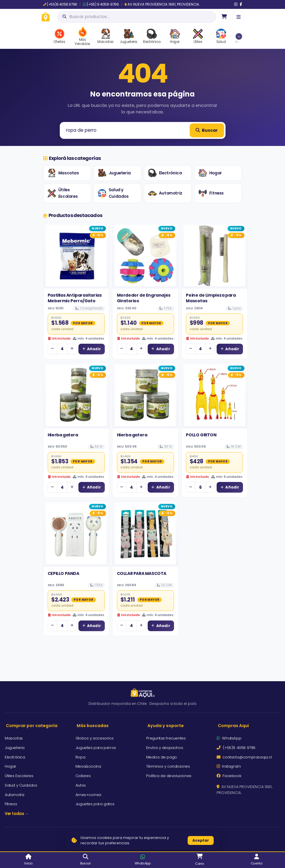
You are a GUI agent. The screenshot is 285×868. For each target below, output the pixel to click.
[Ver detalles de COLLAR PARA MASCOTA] (145, 534)
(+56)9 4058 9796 (60, 4)
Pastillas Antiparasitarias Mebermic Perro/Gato (75, 298)
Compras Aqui (233, 726)
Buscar (207, 130)
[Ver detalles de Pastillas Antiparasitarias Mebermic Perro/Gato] (76, 256)
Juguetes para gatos (95, 804)
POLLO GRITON (201, 435)
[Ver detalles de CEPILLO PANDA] (76, 534)
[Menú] (239, 17)
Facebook (229, 776)
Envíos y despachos (165, 748)
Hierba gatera (63, 435)
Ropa (80, 757)
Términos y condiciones (168, 766)
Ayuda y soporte (166, 726)
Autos (81, 785)
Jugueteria (114, 173)
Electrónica (165, 173)
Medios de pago (162, 757)
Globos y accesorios (94, 738)
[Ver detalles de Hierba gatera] (76, 396)
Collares (83, 776)
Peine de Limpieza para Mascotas (211, 298)
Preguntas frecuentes (166, 738)
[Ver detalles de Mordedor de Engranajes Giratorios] (145, 256)
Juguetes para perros (96, 748)
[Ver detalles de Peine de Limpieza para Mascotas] (215, 256)
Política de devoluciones (169, 776)
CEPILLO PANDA (63, 573)
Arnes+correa (88, 795)
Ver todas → (17, 814)
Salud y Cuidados (113, 193)
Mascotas (63, 173)
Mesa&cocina (88, 766)
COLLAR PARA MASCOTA (142, 573)
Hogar (210, 173)
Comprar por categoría (32, 726)
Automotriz (165, 193)
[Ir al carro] (224, 17)
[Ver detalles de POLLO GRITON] (215, 396)
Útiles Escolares (63, 193)
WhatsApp (229, 738)
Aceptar (201, 840)
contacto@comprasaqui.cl (244, 757)
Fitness (211, 193)
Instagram (229, 766)
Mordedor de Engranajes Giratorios (144, 298)
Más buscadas (93, 726)
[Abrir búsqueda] (137, 17)
